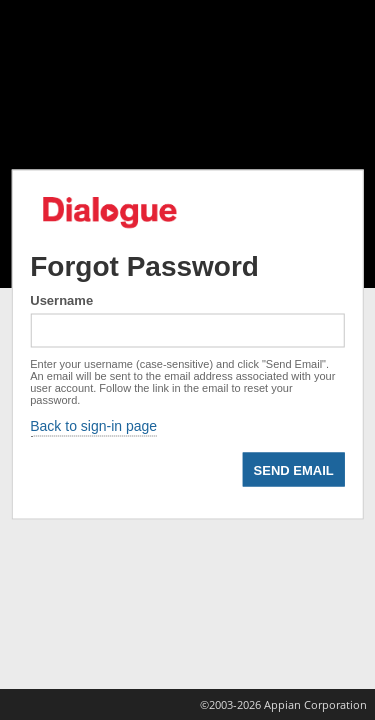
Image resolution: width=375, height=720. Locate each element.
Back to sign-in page (93, 426)
